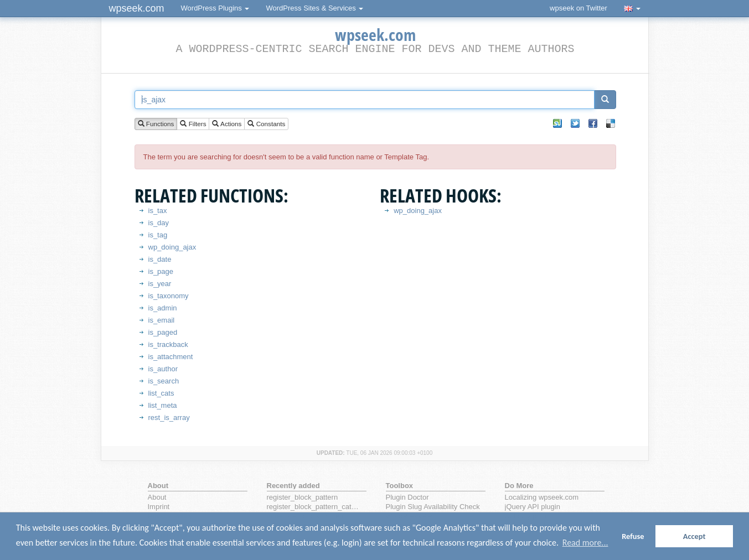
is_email (162, 320)
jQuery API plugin (533, 507)
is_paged (163, 332)
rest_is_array (169, 418)
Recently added (293, 486)
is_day (159, 223)
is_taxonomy (169, 296)
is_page (161, 271)
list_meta (163, 405)
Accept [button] (694, 536)
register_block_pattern (303, 497)
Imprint (159, 507)
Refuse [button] (633, 536)
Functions (156, 124)
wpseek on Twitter (578, 8)
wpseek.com (137, 8)
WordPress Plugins (215, 8)
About (157, 497)
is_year (160, 284)
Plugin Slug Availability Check (433, 507)
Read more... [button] (585, 543)
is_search (164, 381)
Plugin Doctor (407, 497)
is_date (160, 259)
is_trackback (168, 344)
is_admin (163, 308)
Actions (227, 124)
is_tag (158, 235)
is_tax (158, 211)
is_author (163, 369)
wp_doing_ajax (172, 247)
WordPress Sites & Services (314, 8)
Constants (266, 124)
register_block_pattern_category (314, 507)
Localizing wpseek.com (542, 497)
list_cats (161, 393)
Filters (193, 124)
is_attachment (171, 357)
